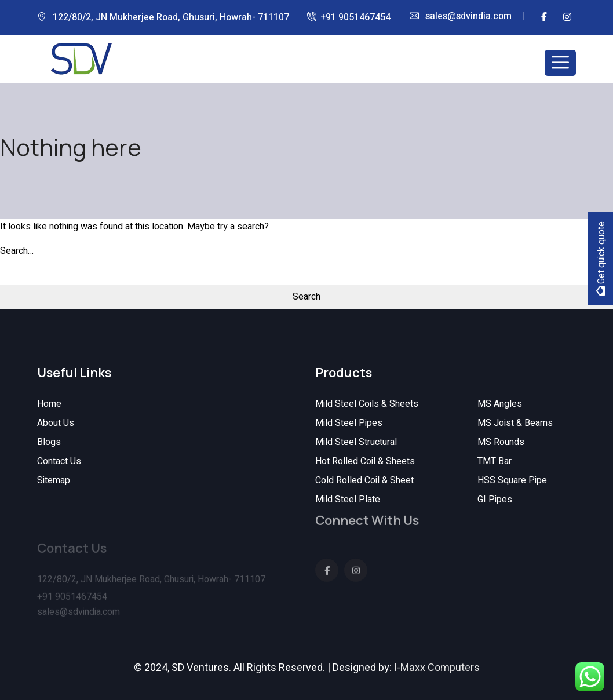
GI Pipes (495, 500)
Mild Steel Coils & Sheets (367, 404)
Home (49, 404)
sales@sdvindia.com (468, 16)
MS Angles (500, 404)
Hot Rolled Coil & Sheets (365, 461)
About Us (56, 423)
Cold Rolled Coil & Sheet (364, 480)
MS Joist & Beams (515, 423)
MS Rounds (501, 442)
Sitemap (54, 480)
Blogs (49, 442)
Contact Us (59, 461)
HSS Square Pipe (512, 480)
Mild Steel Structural (356, 442)
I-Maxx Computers (437, 668)
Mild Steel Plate (348, 500)
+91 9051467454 (355, 17)
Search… (17, 251)
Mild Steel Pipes (349, 423)
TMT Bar (495, 461)
